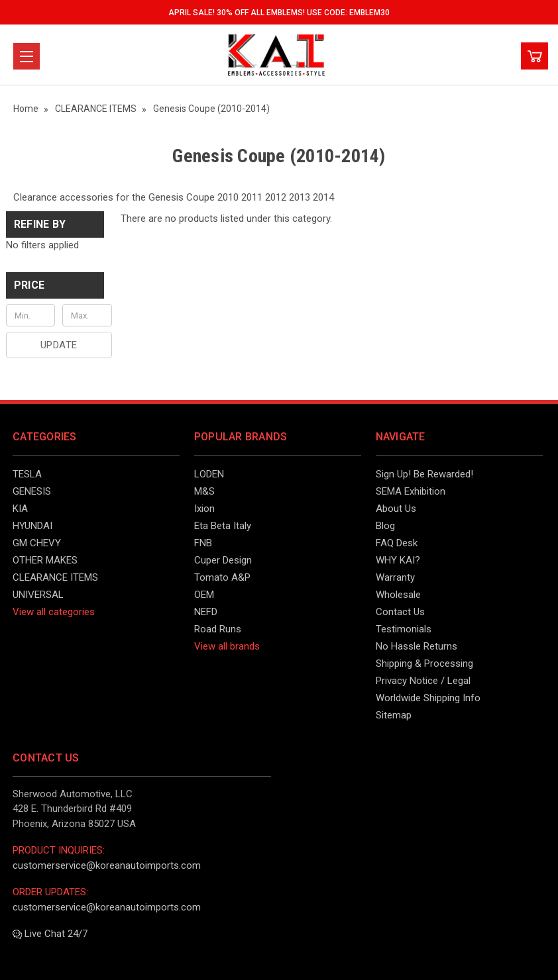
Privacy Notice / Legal (423, 681)
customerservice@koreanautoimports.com (107, 865)
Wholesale (398, 595)
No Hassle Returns (417, 646)
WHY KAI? (398, 560)
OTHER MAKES (45, 560)
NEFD (206, 612)
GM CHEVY (37, 543)
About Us (396, 509)
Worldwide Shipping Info (428, 698)
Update (59, 345)
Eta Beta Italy (223, 526)
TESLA (27, 474)
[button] (55, 285)
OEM (204, 595)
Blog (385, 526)
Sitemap (394, 715)
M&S (204, 491)
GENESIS (32, 491)
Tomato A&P (222, 577)
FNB (203, 543)
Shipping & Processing (424, 663)
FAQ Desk (397, 543)
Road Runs (218, 629)
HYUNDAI (32, 526)
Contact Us (400, 612)
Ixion (204, 509)
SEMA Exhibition (411, 491)
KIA (20, 509)
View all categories (54, 612)
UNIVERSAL (38, 595)
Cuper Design (223, 560)
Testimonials (404, 629)
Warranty (395, 577)
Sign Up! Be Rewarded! (424, 474)
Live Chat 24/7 (50, 934)
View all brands (227, 646)
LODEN (209, 474)
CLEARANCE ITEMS (55, 577)
